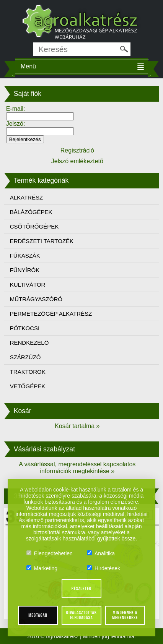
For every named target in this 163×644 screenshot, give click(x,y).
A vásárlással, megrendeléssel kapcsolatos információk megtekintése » (77, 468)
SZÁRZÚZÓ (25, 357)
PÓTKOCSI (25, 328)
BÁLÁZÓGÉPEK (31, 212)
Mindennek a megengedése (125, 615)
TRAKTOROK (28, 372)
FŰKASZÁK (25, 255)
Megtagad (38, 615)
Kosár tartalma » (77, 426)
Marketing (42, 568)
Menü (28, 66)
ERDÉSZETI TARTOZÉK (42, 241)
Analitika (101, 553)
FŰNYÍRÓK (25, 270)
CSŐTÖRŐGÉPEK (34, 226)
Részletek (82, 589)
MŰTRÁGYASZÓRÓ (36, 299)
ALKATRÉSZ (26, 197)
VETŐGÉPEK (28, 386)
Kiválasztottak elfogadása (81, 615)
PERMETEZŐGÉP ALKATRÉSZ (51, 314)
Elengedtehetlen (50, 553)
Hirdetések (104, 568)
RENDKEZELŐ (29, 343)
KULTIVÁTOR (28, 285)
